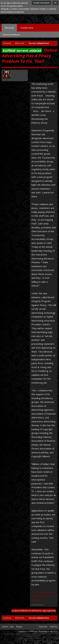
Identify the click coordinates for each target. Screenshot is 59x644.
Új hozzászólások (11, 35)
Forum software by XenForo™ (15, 634)
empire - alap (8, 627)
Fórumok (9, 28)
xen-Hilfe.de (44, 634)
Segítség (53, 627)
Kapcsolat (43, 627)
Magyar (19, 627)
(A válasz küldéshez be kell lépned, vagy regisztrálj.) (34, 611)
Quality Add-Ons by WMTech (30, 638)
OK (55, 3)
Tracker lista (27, 28)
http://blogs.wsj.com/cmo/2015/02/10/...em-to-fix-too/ (44, 596)
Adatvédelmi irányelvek (49, 631)
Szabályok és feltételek (28, 631)
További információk (41, 3)
